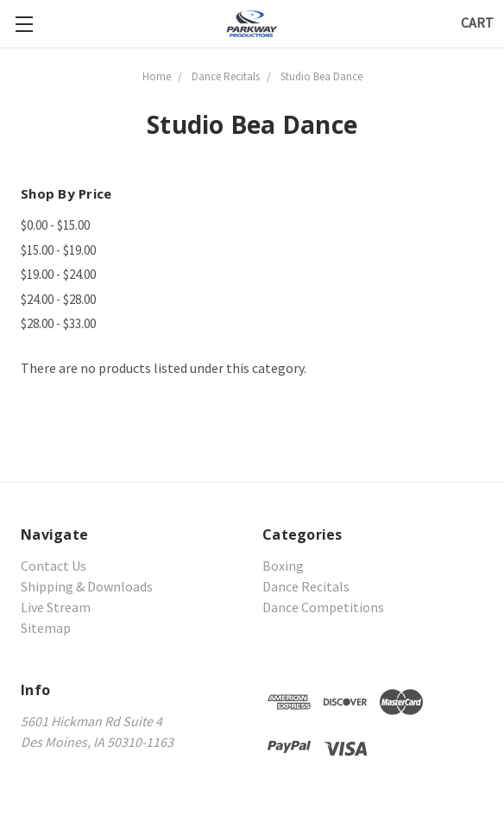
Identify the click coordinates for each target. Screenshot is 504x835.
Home (157, 76)
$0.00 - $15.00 (55, 225)
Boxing (283, 566)
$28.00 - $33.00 (58, 323)
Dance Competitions (323, 607)
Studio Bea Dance (321, 76)
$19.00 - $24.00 (58, 274)
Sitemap (46, 628)
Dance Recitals (226, 76)
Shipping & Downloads (87, 586)
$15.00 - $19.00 (58, 250)
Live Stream (56, 607)
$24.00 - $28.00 (58, 299)
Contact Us (54, 566)
